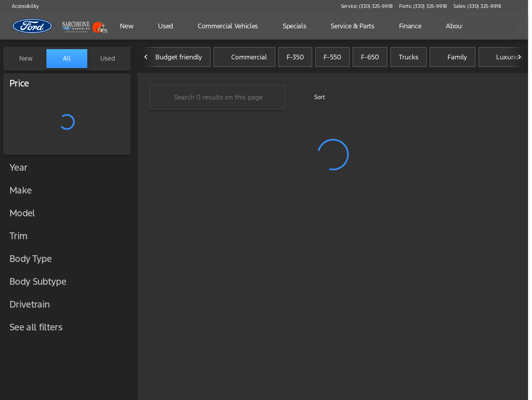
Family (453, 59)
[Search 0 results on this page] (217, 99)
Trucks (409, 59)
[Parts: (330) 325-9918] (423, 6)
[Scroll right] (519, 59)
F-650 (370, 59)
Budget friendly (174, 59)
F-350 (295, 59)
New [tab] (26, 58)
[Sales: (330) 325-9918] (477, 6)
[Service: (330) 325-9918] (367, 6)
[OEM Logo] (32, 26)
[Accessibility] (22, 6)
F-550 (332, 59)
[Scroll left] (146, 59)
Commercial (244, 59)
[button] (519, 6)
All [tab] (67, 58)
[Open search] (437, 26)
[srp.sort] (315, 99)
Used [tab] (108, 58)
